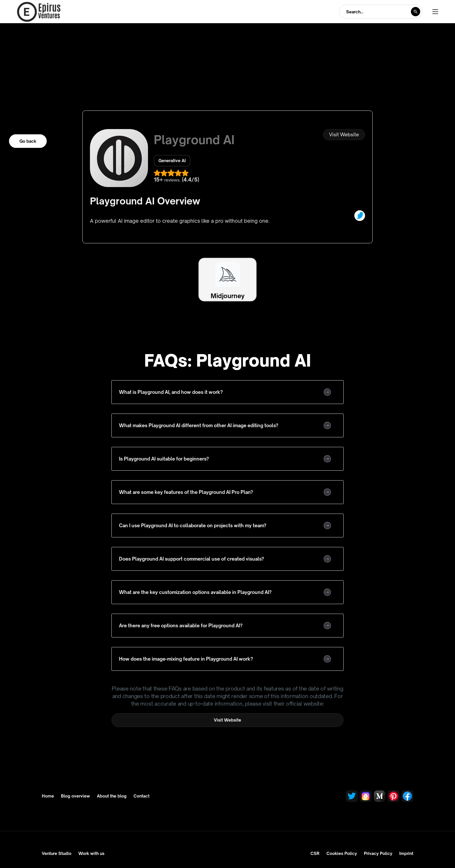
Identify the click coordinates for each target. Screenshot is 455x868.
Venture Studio (57, 853)
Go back (28, 141)
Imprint (406, 853)
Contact (141, 796)
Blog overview (75, 796)
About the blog (112, 796)
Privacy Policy (378, 853)
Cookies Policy (342, 853)
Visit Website (344, 135)
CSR (315, 853)
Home (48, 796)
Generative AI (172, 161)
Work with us (91, 853)
